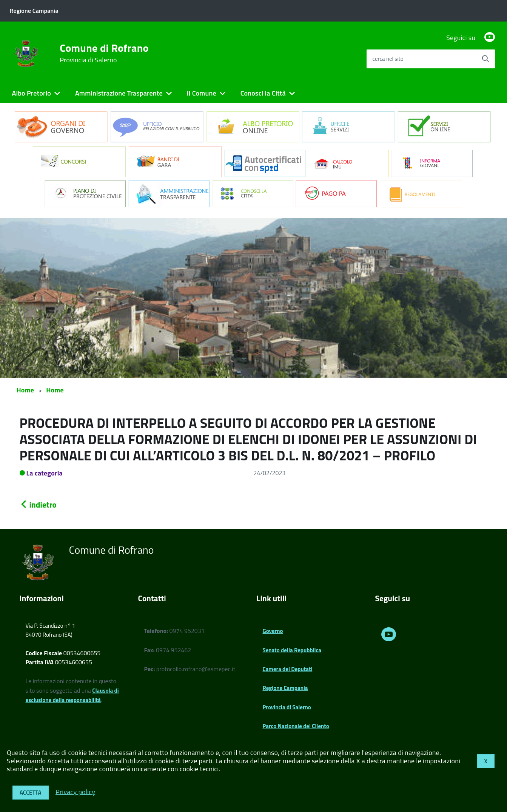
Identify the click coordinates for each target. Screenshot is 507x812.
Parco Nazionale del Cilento (296, 726)
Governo (273, 631)
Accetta (31, 793)
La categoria (45, 473)
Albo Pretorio (32, 93)
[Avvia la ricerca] (485, 59)
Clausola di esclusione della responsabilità (72, 695)
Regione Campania (285, 688)
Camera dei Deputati (288, 669)
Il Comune (202, 93)
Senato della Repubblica (292, 650)
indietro (38, 505)
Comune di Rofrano (104, 53)
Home (25, 390)
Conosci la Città (263, 93)
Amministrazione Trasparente (119, 93)
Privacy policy (75, 791)
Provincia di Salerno (287, 707)
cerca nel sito (388, 59)
